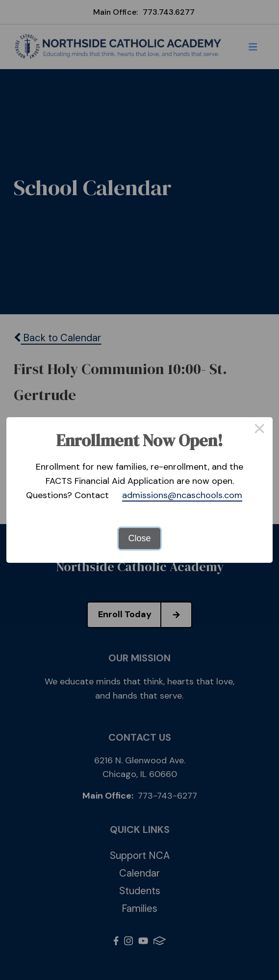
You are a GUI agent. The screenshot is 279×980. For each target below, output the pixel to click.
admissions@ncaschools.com (182, 495)
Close (139, 538)
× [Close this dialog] (260, 430)
